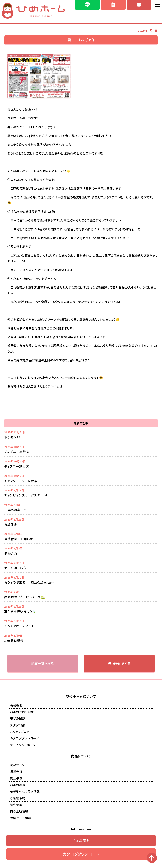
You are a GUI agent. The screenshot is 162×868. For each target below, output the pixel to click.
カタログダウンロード (24, 738)
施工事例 (16, 778)
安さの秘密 (18, 718)
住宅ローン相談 (21, 818)
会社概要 (16, 705)
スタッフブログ (20, 732)
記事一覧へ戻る (43, 663)
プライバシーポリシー (24, 745)
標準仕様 (16, 772)
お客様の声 (18, 785)
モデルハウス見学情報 (25, 791)
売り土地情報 (19, 811)
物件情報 (16, 805)
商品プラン (17, 765)
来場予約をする (119, 663)
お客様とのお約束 (22, 712)
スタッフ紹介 (19, 725)
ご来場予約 (18, 798)
